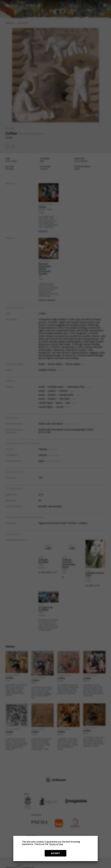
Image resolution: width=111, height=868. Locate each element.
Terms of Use (56, 844)
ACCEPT (55, 853)
